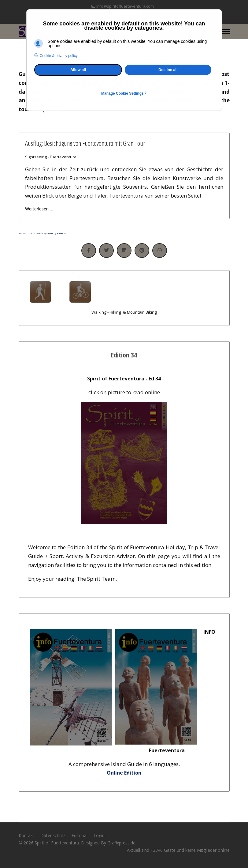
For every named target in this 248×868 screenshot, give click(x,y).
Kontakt (26, 835)
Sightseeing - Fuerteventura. (51, 157)
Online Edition (124, 773)
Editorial (80, 835)
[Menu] (226, 32)
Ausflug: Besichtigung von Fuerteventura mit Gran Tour (85, 143)
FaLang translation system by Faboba (42, 233)
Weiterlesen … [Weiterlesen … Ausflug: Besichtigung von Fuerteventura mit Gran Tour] (39, 209)
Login (99, 835)
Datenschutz (53, 835)
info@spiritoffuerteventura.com (125, 6)
